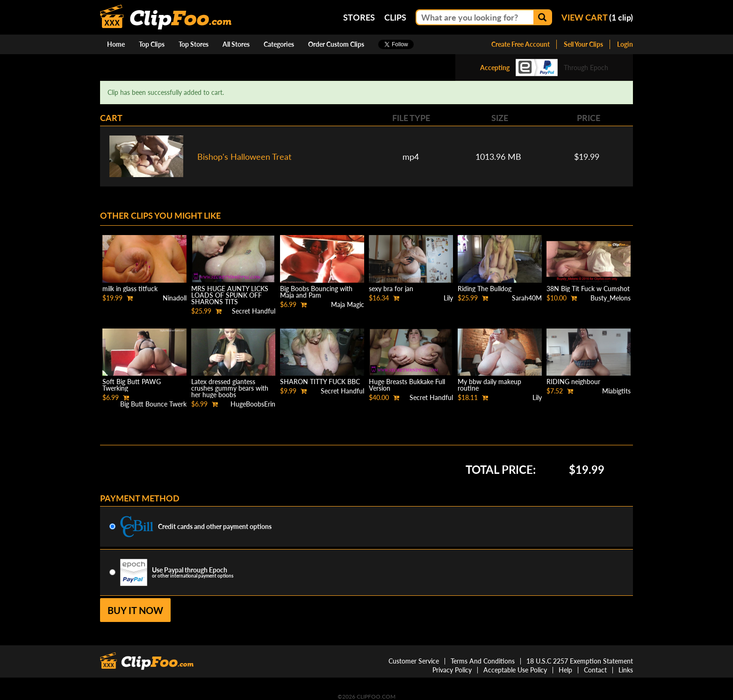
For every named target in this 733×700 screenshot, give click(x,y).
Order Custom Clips (336, 44)
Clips (395, 17)
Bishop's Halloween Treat (244, 157)
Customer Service (414, 661)
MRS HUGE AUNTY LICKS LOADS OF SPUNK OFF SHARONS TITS (230, 295)
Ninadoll (175, 298)
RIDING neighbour (573, 382)
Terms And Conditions (483, 661)
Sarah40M (527, 298)
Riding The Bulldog (485, 289)
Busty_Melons (611, 298)
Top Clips (152, 44)
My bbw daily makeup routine (489, 385)
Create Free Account (521, 44)
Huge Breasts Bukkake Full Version (407, 385)
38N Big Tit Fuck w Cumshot (588, 289)
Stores (359, 17)
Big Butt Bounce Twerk (153, 404)
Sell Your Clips (583, 44)
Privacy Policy (452, 670)
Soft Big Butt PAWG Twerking (132, 385)
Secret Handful (254, 311)
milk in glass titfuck (130, 289)
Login (625, 44)
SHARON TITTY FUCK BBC (320, 382)
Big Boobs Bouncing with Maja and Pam (316, 292)
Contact (595, 670)
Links (626, 670)
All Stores (236, 44)
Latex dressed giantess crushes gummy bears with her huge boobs (230, 388)
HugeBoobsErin (253, 404)
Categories (279, 44)
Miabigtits (616, 391)
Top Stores (194, 44)
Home (116, 44)
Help (565, 670)
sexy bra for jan (391, 289)
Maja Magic (348, 304)
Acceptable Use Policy (515, 670)
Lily (448, 298)
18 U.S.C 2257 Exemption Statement (580, 661)
